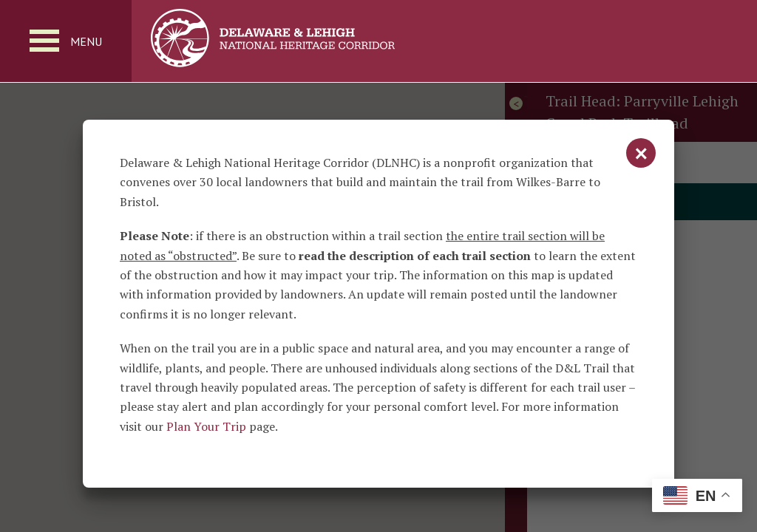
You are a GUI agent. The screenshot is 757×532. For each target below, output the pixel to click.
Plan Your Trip (206, 426)
